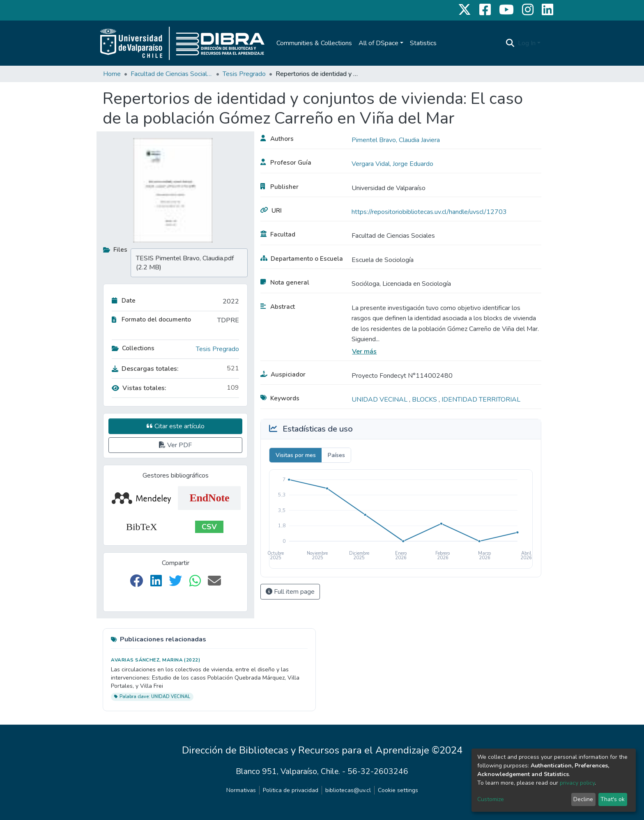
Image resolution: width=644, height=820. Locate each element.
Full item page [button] (290, 592)
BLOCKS (425, 400)
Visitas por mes (296, 455)
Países (336, 455)
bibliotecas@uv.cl (348, 790)
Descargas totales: (145, 369)
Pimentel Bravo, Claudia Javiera (396, 140)
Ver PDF (175, 445)
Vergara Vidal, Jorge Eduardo (392, 164)
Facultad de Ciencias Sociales (172, 74)
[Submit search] (510, 43)
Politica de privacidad (291, 790)
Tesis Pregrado (244, 74)
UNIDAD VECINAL (380, 400)
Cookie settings (398, 790)
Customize (491, 799)
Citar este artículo (176, 426)
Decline (583, 799)
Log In (527, 43)
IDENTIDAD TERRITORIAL (481, 400)
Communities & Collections (314, 43)
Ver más (364, 351)
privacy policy (577, 783)
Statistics (423, 43)
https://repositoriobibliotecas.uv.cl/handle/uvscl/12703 (429, 212)
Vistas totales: (139, 388)
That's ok (613, 799)
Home (112, 74)
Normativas (241, 790)
